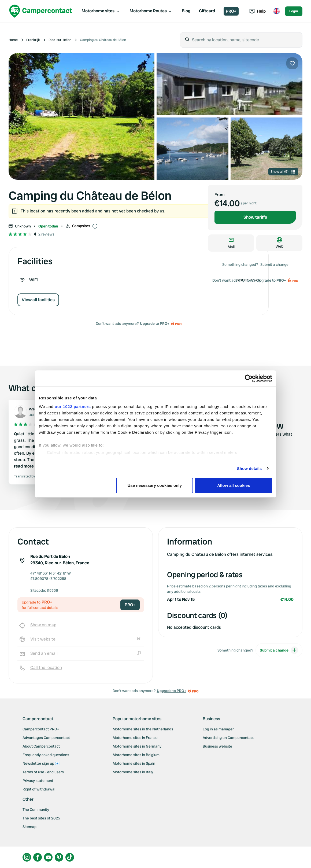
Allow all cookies (234, 485)
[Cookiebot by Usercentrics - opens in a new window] (249, 378)
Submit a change (274, 264)
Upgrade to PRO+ (155, 323)
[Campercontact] (41, 11)
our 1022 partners (73, 407)
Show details (249, 468)
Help (258, 11)
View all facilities (38, 300)
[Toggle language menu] (276, 11)
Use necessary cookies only (155, 485)
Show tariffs (255, 217)
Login (294, 11)
